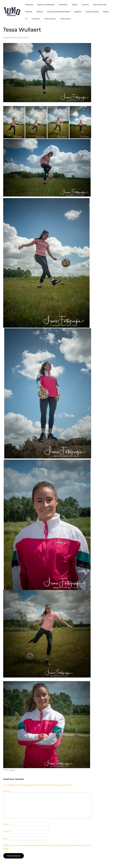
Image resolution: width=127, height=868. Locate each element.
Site (5, 838)
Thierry (26, 38)
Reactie (7, 791)
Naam (7, 824)
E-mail (7, 831)
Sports (13, 770)
